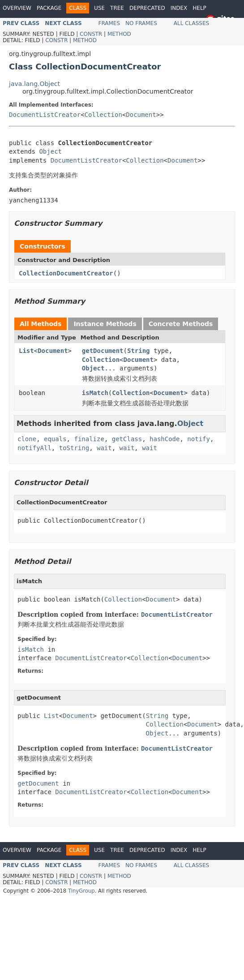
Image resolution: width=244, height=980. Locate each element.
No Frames (141, 23)
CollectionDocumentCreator (66, 273)
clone (27, 439)
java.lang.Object (34, 84)
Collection (103, 115)
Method (119, 34)
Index (179, 8)
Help (199, 8)
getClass (127, 439)
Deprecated (147, 8)
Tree (117, 8)
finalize (89, 439)
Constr (91, 34)
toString (74, 448)
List (26, 351)
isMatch (95, 393)
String (139, 351)
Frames (109, 23)
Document (141, 115)
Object (50, 151)
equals (55, 439)
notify (199, 439)
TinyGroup (81, 891)
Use (99, 8)
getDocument (103, 351)
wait (104, 448)
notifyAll (34, 448)
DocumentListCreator (45, 115)
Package (49, 8)
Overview (17, 8)
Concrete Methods (181, 324)
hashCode (165, 439)
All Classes (191, 23)
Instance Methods (105, 324)
